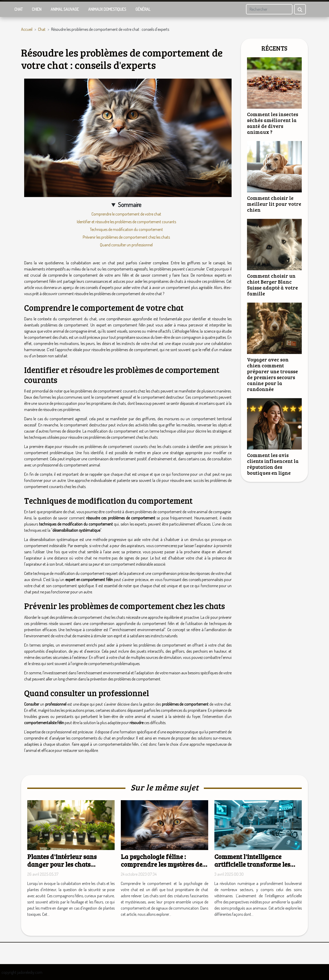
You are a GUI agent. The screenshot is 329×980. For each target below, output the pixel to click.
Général (143, 9)
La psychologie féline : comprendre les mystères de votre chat (162, 864)
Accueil (27, 29)
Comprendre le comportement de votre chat (126, 214)
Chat (19, 9)
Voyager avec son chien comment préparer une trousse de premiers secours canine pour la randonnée (272, 374)
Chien (37, 9)
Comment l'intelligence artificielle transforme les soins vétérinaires (252, 864)
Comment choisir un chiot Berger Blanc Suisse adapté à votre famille (272, 284)
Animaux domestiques (107, 9)
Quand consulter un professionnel (126, 245)
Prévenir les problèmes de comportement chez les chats (126, 237)
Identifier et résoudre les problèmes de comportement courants (126, 222)
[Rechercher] (269, 9)
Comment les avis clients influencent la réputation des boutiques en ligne (273, 464)
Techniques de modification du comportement (126, 229)
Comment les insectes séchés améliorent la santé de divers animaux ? (273, 123)
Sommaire (130, 205)
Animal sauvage (65, 9)
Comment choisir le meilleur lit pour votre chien (274, 204)
